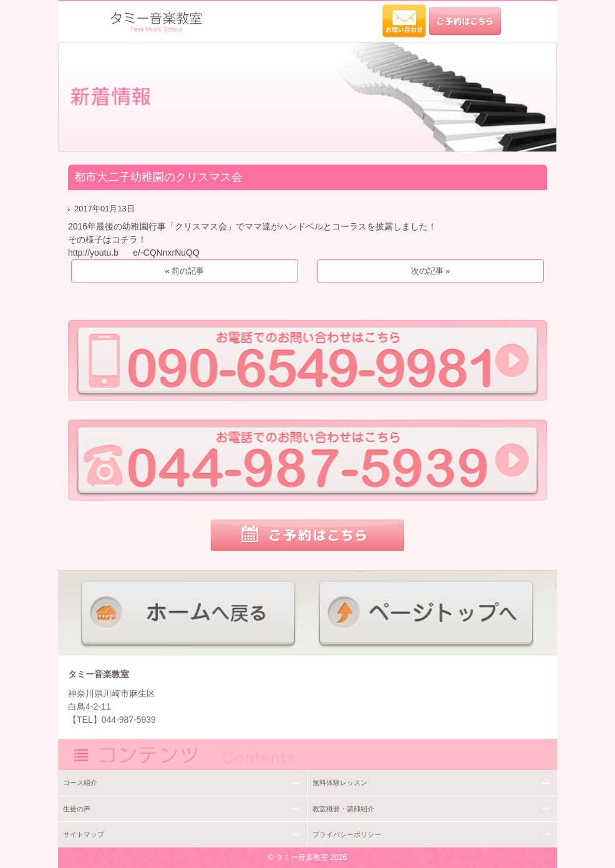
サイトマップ (84, 834)
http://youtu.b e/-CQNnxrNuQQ (134, 253)
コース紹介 (80, 783)
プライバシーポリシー (347, 834)
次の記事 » (431, 271)
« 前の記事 (184, 271)
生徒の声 (77, 809)
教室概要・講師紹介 (343, 809)
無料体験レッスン (340, 783)
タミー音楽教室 (302, 857)
